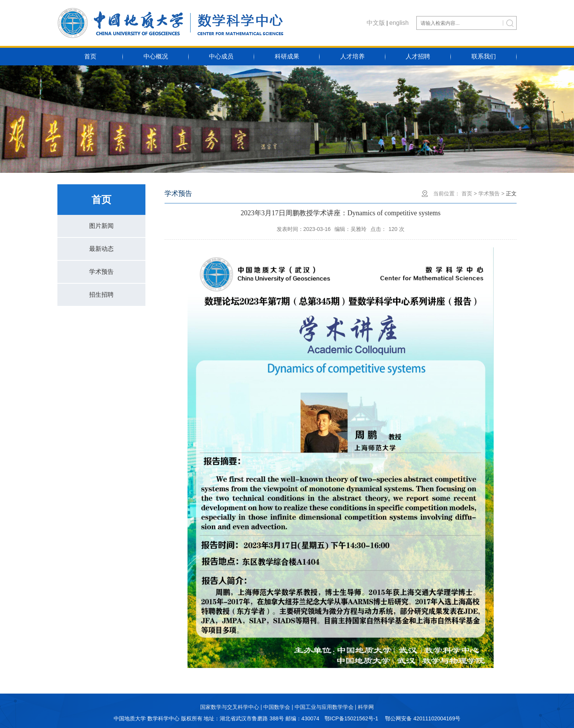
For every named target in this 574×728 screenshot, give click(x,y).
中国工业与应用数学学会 (324, 707)
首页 (90, 56)
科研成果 (287, 56)
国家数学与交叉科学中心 (230, 707)
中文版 (376, 23)
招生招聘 (101, 295)
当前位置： (447, 193)
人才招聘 (418, 56)
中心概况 (156, 56)
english (399, 23)
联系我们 (484, 56)
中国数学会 (277, 707)
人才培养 (352, 56)
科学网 (366, 707)
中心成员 (221, 56)
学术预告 (101, 272)
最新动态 (101, 249)
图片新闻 (101, 226)
